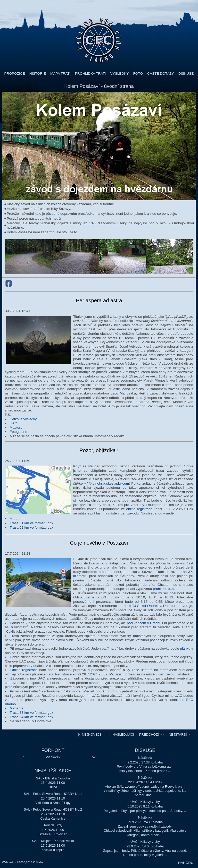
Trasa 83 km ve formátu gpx (32, 713)
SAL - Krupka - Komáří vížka (53, 841)
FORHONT (53, 750)
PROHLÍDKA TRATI (90, 74)
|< (90, 734)
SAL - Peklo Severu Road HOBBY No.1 (53, 794)
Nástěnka (145, 758)
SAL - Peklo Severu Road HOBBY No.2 (53, 809)
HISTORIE (38, 74)
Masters (16, 428)
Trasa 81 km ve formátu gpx (32, 523)
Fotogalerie (19, 432)
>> (151, 734)
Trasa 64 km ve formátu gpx (32, 717)
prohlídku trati (163, 589)
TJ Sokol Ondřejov (147, 606)
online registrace (139, 509)
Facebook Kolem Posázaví (9, 283)
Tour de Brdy (53, 825)
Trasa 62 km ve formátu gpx (32, 527)
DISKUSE (186, 74)
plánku (185, 648)
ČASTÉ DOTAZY (160, 74)
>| (180, 734)
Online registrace (24, 670)
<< (121, 734)
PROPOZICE (15, 74)
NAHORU (186, 863)
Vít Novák (53, 757)
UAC (14, 423)
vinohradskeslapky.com (111, 483)
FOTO (138, 74)
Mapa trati (18, 519)
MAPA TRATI (60, 74)
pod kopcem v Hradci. (144, 623)
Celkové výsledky (23, 419)
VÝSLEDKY (120, 74)
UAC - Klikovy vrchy (145, 802)
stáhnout (96, 683)
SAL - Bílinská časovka (53, 778)
